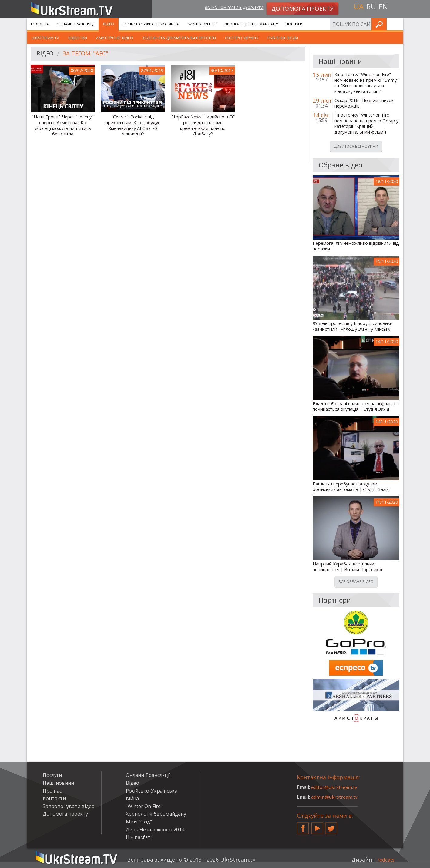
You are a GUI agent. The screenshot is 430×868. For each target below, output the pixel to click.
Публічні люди (283, 38)
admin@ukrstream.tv (335, 797)
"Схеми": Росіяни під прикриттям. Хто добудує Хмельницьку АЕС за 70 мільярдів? (133, 125)
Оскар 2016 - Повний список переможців (364, 103)
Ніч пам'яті (139, 837)
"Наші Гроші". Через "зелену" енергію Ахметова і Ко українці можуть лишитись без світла (63, 125)
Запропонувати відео (69, 806)
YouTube (317, 826)
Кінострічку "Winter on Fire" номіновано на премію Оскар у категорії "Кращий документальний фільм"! (366, 124)
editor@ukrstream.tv (335, 787)
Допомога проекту (65, 814)
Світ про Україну (242, 38)
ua (357, 8)
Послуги (294, 24)
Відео (109, 24)
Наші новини (58, 783)
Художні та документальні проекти (179, 38)
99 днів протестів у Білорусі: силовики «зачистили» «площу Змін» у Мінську (353, 326)
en (385, 8)
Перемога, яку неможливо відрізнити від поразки (356, 246)
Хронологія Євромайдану (251, 24)
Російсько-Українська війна (151, 24)
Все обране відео (356, 581)
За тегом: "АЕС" (88, 54)
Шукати (397, 24)
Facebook (303, 826)
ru (371, 8)
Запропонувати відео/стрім (228, 8)
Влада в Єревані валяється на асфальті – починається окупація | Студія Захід (356, 407)
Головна (40, 24)
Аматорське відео (115, 38)
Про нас (52, 791)
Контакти (54, 798)
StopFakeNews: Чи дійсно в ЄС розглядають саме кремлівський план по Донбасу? (203, 125)
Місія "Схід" (139, 822)
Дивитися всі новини (356, 146)
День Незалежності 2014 (155, 830)
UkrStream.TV (45, 38)
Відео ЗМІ (78, 38)
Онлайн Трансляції (76, 24)
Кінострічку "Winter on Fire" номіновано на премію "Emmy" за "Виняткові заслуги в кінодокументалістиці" (366, 83)
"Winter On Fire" (202, 24)
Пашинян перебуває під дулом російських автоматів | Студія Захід (351, 487)
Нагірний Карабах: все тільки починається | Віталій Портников (348, 567)
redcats (385, 860)
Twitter (331, 826)
